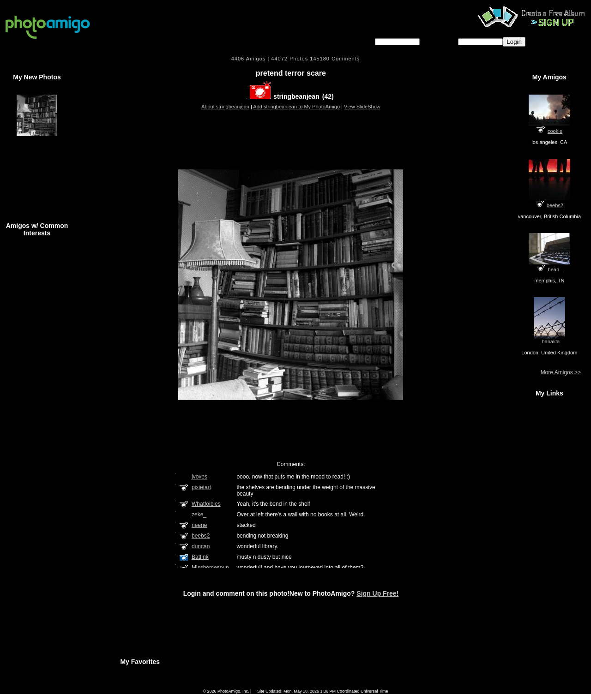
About (323, 685)
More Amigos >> (561, 372)
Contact (344, 685)
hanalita (551, 341)
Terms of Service (294, 685)
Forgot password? (555, 41)
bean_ (555, 269)
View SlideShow (362, 107)
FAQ (233, 685)
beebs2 (555, 205)
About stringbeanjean (225, 107)
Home (214, 685)
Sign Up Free (371, 685)
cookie (555, 131)
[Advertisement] (291, 136)
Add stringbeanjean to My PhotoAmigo (296, 107)
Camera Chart (258, 685)
